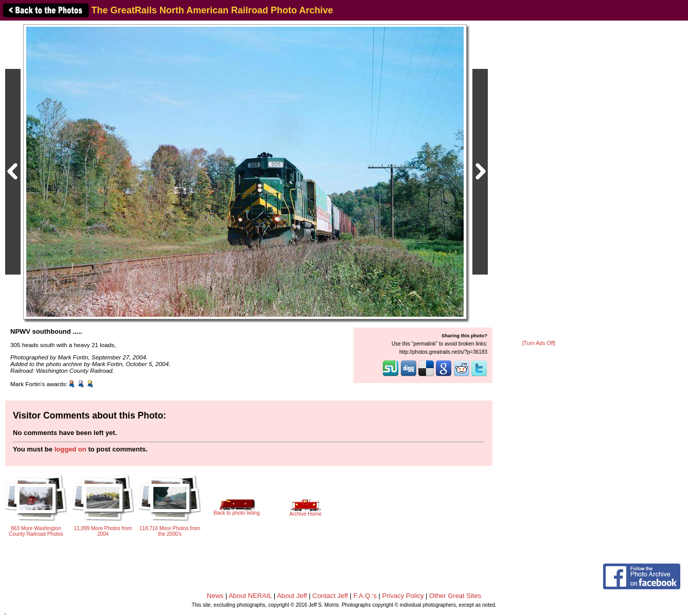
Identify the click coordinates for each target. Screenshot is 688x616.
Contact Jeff (330, 596)
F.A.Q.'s (365, 596)
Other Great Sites (455, 596)
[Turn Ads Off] (539, 343)
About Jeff (292, 596)
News (215, 596)
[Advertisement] (539, 181)
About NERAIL (250, 596)
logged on (70, 449)
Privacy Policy (403, 596)
